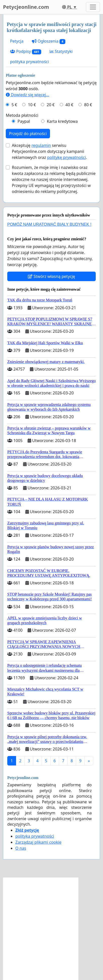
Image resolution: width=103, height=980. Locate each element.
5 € (14, 105)
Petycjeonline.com (26, 7)
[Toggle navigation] (93, 7)
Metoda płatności (22, 115)
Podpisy (26, 51)
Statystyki (61, 51)
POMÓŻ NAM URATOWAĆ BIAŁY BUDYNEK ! (49, 224)
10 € (32, 105)
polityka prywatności (29, 62)
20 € (51, 105)
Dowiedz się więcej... (28, 95)
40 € (69, 105)
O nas (21, 848)
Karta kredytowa (62, 121)
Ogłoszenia (48, 41)
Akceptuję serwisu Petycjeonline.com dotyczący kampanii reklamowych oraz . (49, 151)
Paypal (24, 121)
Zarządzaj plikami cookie (38, 842)
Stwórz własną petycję (51, 276)
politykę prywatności (66, 157)
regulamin (41, 145)
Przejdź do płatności (28, 134)
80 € (88, 105)
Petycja (17, 41)
